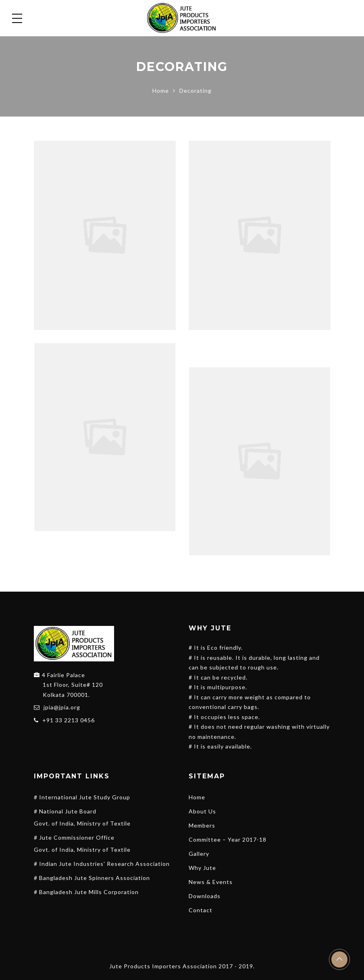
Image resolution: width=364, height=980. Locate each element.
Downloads (205, 896)
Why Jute (202, 868)
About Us (202, 811)
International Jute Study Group (85, 797)
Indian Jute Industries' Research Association (104, 864)
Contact (201, 910)
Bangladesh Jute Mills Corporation (89, 892)
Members (202, 825)
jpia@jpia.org (62, 707)
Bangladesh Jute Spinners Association (95, 878)
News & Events (211, 882)
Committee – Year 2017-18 (228, 839)
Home (161, 91)
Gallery (199, 854)
